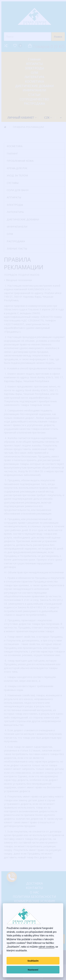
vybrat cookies (46, 947)
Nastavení (33, 970)
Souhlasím (33, 961)
